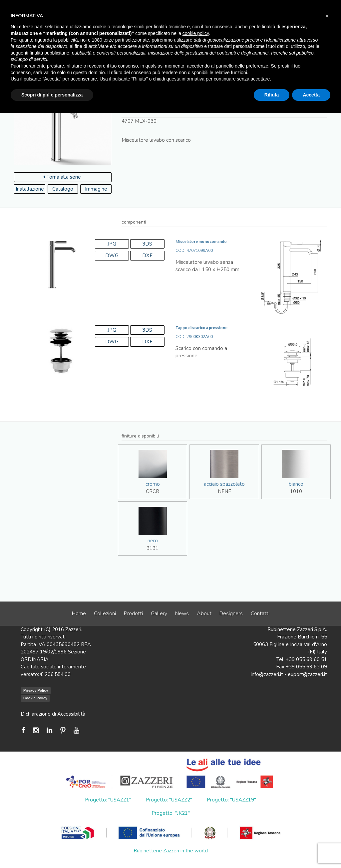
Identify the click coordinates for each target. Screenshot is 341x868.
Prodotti (133, 613)
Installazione (30, 189)
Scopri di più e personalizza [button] (52, 95)
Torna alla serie (62, 177)
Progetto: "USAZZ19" (231, 800)
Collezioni (105, 613)
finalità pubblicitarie (49, 53)
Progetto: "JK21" (171, 813)
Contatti (260, 613)
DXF (147, 256)
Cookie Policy (35, 698)
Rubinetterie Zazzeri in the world (171, 851)
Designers (231, 613)
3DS (147, 244)
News (182, 613)
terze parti (114, 40)
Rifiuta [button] (272, 95)
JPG (112, 244)
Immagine (96, 189)
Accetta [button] (311, 95)
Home (79, 613)
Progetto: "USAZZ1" (108, 800)
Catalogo (63, 189)
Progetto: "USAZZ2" (169, 800)
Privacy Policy (36, 690)
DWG (112, 256)
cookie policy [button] (196, 33)
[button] (327, 16)
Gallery (159, 613)
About (204, 613)
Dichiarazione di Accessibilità (53, 714)
